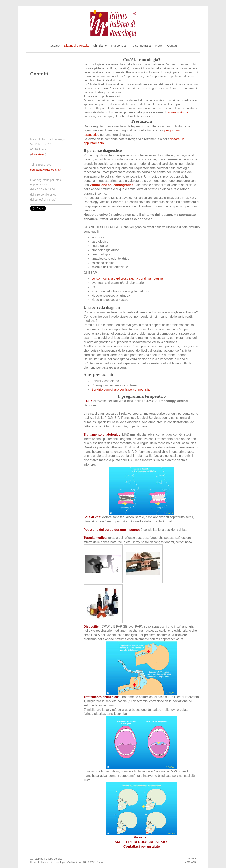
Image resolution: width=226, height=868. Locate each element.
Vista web (190, 862)
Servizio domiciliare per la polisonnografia (121, 390)
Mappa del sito (54, 859)
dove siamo (38, 154)
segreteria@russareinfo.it (46, 170)
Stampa (37, 859)
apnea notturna (178, 112)
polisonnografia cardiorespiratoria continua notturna (127, 279)
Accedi (192, 858)
